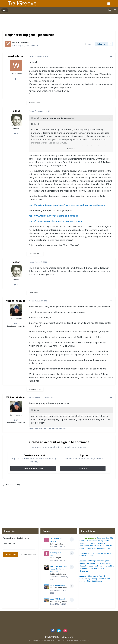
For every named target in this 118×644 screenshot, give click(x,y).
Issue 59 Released (57, 585)
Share (88, 44)
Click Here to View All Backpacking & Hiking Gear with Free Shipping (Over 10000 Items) (95, 579)
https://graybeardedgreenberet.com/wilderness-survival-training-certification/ (67, 205)
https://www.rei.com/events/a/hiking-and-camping (53, 216)
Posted (39, 56)
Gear (36, 46)
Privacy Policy (52, 637)
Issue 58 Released (57, 599)
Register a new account (33, 468)
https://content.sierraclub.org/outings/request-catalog (55, 221)
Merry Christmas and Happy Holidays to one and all (58, 569)
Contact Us (67, 637)
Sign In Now (83, 468)
